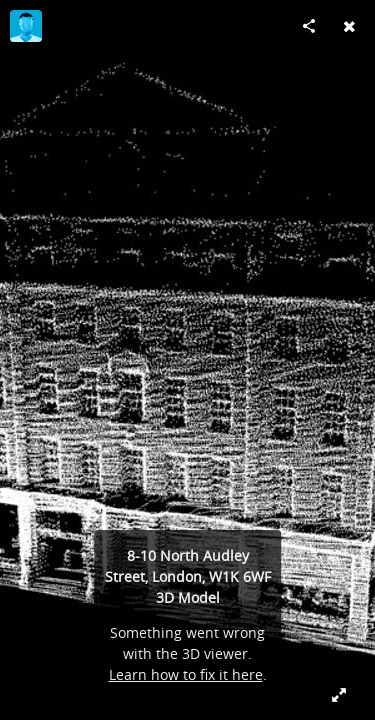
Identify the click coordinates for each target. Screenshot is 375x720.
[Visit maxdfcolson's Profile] (26, 26)
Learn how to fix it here (186, 674)
